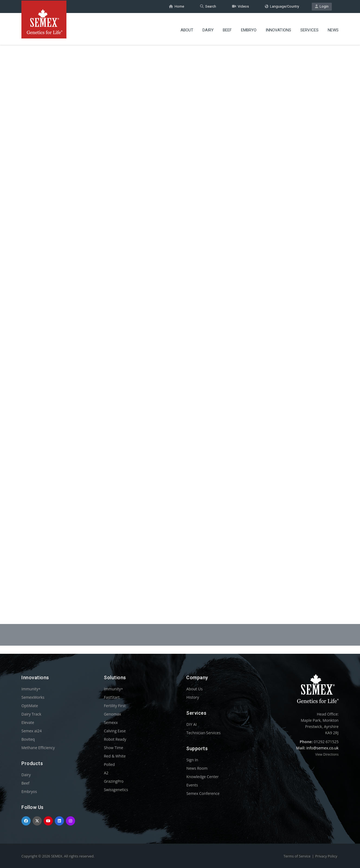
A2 (106, 773)
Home (176, 6)
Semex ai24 (32, 731)
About (187, 28)
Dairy (208, 28)
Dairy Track (31, 714)
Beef (227, 28)
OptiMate (30, 706)
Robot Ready (115, 739)
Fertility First (115, 706)
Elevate (28, 722)
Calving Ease (115, 731)
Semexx (111, 722)
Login (322, 6)
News (333, 28)
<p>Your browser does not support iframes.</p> (180, 319)
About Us (194, 689)
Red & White (115, 756)
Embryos (29, 791)
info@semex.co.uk (322, 748)
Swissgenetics (116, 790)
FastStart (112, 697)
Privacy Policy (326, 856)
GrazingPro (114, 781)
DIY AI (191, 724)
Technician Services (203, 733)
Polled (109, 764)
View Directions (327, 754)
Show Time (113, 748)
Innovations (278, 28)
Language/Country (282, 6)
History (193, 697)
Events (192, 785)
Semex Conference (203, 793)
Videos (240, 6)
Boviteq (28, 739)
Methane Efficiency (38, 748)
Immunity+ (31, 689)
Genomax (112, 714)
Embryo (249, 28)
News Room (197, 768)
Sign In (192, 760)
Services (309, 28)
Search (208, 6)
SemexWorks (33, 697)
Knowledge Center (202, 777)
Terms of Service (297, 856)
